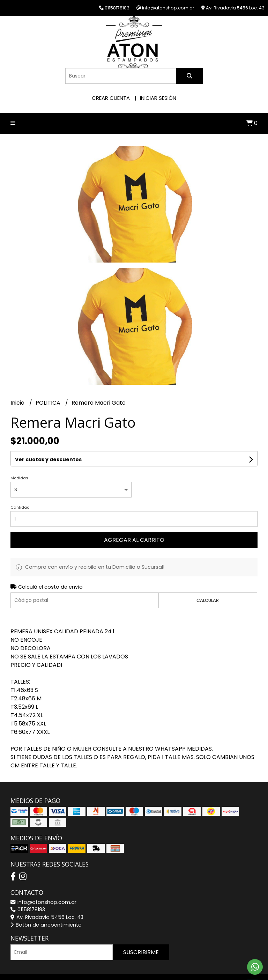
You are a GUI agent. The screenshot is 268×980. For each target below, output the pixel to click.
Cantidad (20, 507)
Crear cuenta (111, 98)
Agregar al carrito (134, 540)
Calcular (208, 600)
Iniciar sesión (158, 98)
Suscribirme (141, 952)
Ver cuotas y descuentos (48, 459)
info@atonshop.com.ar (43, 902)
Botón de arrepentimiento (46, 925)
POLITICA (49, 403)
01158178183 (28, 909)
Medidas (19, 478)
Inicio (18, 403)
